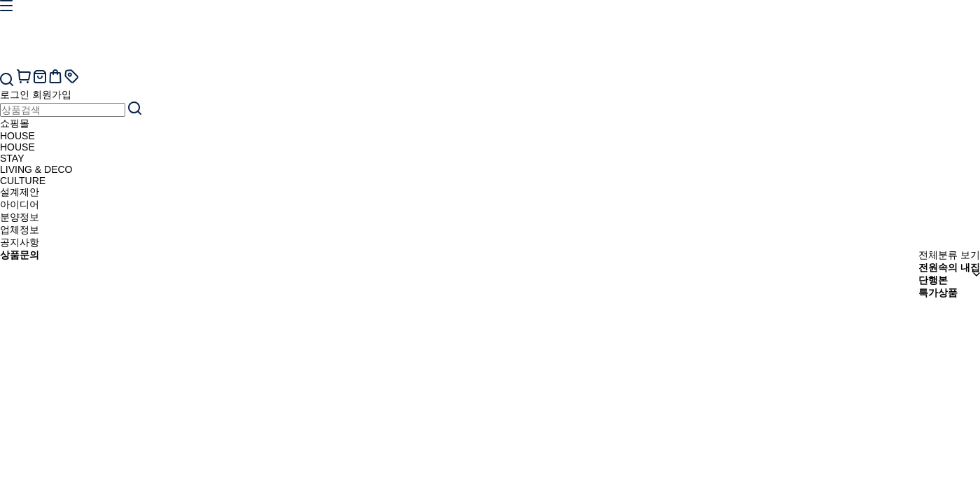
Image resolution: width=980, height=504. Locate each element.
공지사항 (20, 242)
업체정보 (20, 230)
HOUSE (17, 136)
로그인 (15, 94)
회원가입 (52, 94)
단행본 (933, 280)
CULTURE (23, 181)
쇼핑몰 (15, 123)
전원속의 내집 (949, 267)
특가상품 (938, 293)
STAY (12, 158)
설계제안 (20, 192)
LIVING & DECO (36, 169)
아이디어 (20, 204)
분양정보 (20, 217)
